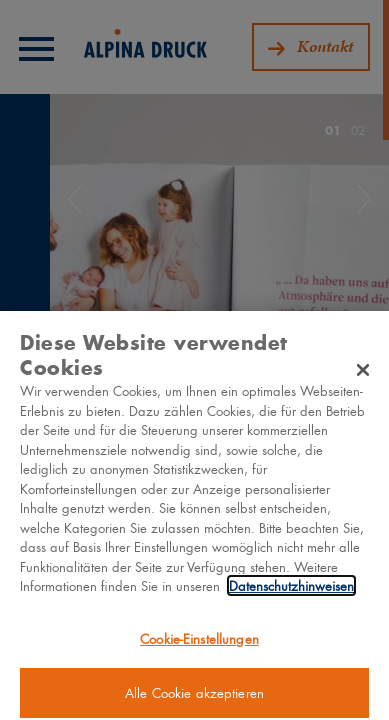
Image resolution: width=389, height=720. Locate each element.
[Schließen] (363, 374)
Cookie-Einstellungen (199, 642)
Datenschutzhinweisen (291, 590)
